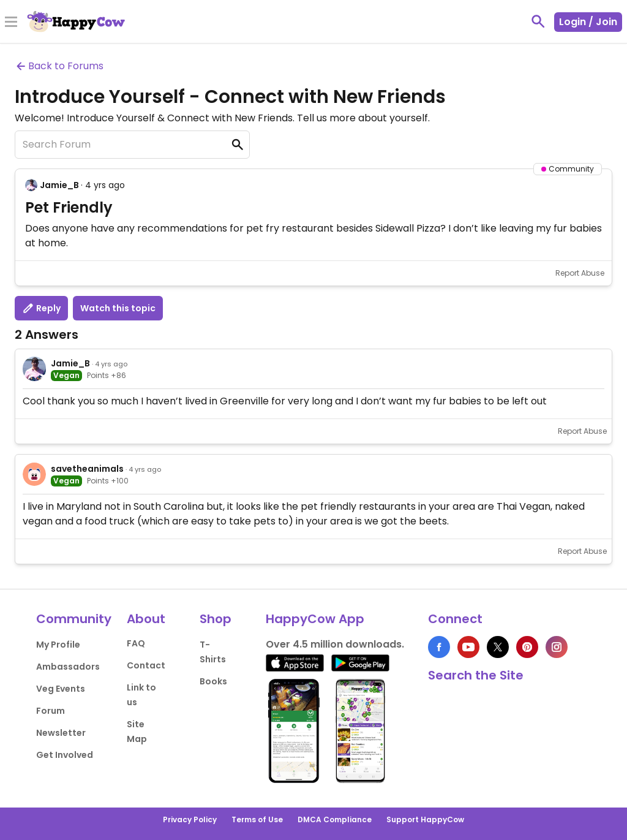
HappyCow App (315, 619)
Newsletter (61, 733)
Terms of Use (257, 819)
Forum (51, 711)
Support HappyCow (425, 819)
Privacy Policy (190, 819)
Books (213, 681)
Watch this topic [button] (118, 308)
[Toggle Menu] (11, 23)
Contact (146, 665)
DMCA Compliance (335, 819)
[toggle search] (538, 21)
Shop (216, 619)
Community (74, 619)
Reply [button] (41, 308)
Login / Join (588, 22)
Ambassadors (68, 667)
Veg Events (61, 689)
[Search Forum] (132, 145)
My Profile (58, 645)
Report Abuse (580, 273)
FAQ (136, 643)
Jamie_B (59, 185)
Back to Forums (59, 66)
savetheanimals (87, 469)
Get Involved (65, 755)
